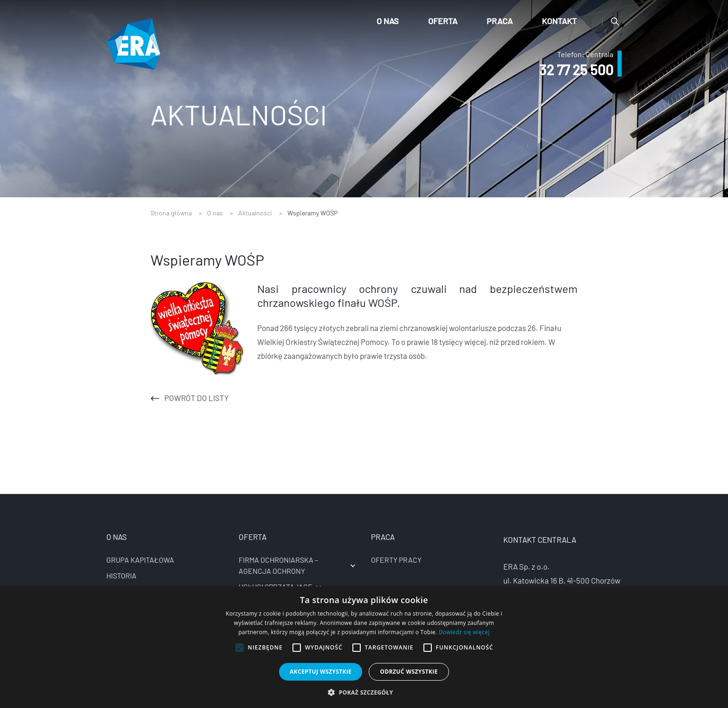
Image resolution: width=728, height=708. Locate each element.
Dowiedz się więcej (464, 632)
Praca (500, 21)
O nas (388, 21)
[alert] (364, 647)
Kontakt (559, 21)
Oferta (443, 21)
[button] (364, 692)
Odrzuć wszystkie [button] (409, 672)
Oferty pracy (396, 560)
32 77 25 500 (576, 70)
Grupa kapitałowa (140, 560)
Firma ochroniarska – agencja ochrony (278, 565)
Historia (121, 575)
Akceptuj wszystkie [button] (321, 672)
